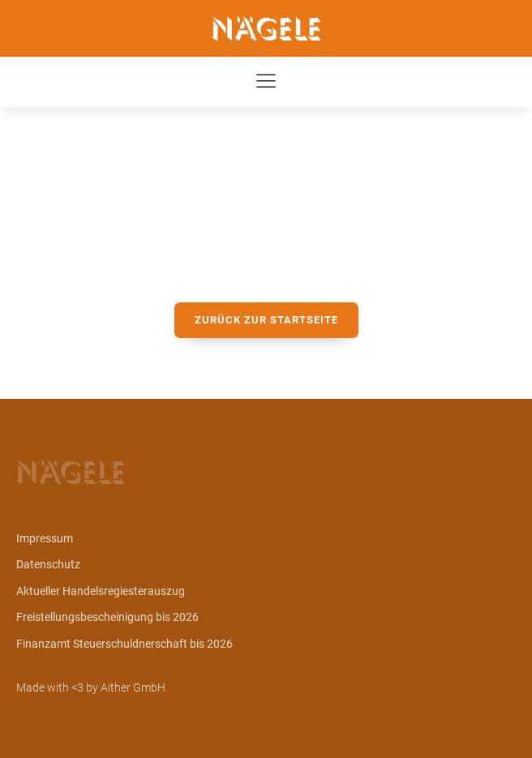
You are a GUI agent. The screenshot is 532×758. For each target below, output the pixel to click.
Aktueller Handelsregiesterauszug (101, 591)
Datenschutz (48, 564)
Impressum (45, 538)
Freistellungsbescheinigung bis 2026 (107, 617)
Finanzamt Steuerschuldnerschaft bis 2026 (124, 644)
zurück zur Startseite (266, 320)
